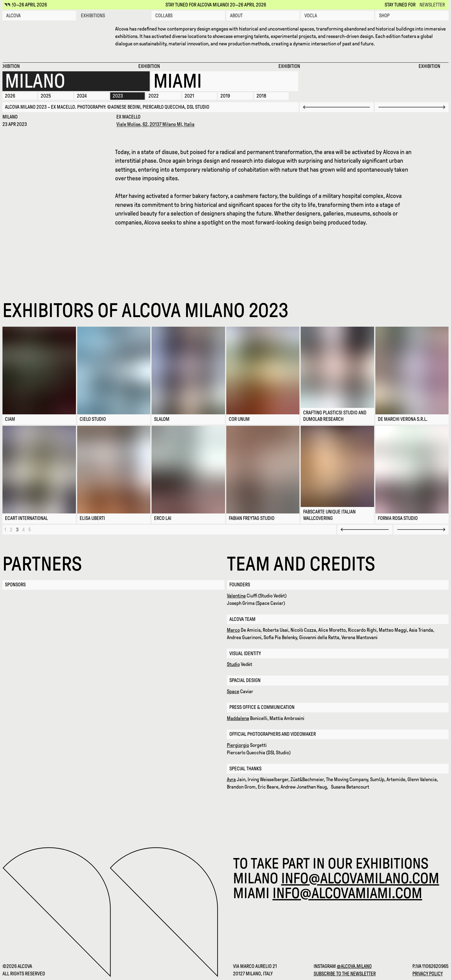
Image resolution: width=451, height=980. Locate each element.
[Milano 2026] (76, 81)
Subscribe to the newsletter (345, 974)
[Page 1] (5, 530)
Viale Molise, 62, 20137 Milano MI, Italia (155, 124)
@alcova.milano (354, 966)
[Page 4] (23, 530)
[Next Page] (421, 530)
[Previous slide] (337, 107)
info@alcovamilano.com (360, 878)
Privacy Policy (428, 974)
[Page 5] (30, 530)
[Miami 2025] (225, 81)
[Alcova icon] (7, 5)
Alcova (13, 16)
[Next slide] (412, 107)
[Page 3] (17, 530)
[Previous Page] (365, 530)
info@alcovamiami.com (347, 893)
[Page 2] (11, 530)
